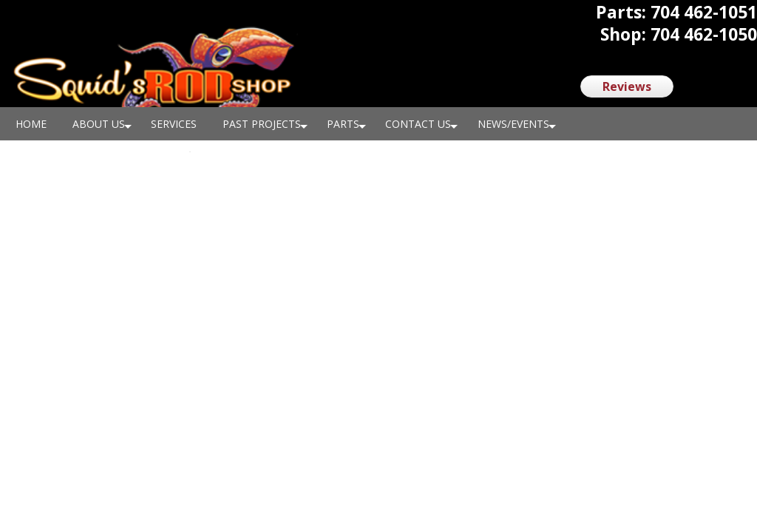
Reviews (627, 86)
